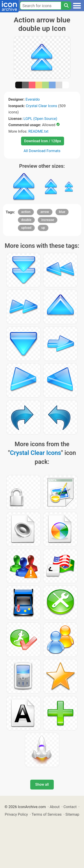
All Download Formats (42, 151)
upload (26, 228)
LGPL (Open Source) (40, 119)
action (26, 212)
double (26, 220)
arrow (45, 212)
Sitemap (72, 814)
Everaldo (33, 99)
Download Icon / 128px (43, 141)
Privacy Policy (16, 814)
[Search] (66, 6)
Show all (42, 784)
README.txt (38, 131)
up (43, 228)
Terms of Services (47, 814)
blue (62, 212)
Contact (70, 807)
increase (48, 220)
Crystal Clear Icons (41, 106)
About (55, 807)
